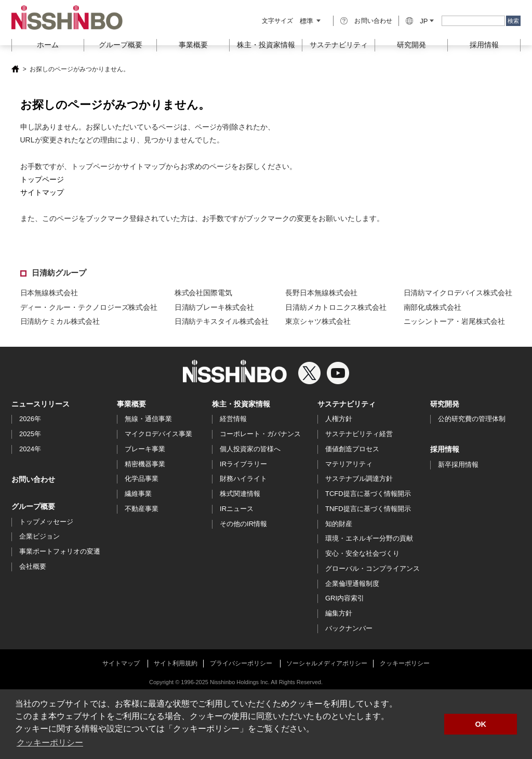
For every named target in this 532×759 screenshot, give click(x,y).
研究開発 (411, 45)
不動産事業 (142, 509)
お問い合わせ (373, 21)
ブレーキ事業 (145, 449)
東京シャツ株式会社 (318, 321)
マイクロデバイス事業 (158, 434)
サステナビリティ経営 (359, 434)
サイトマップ (42, 192)
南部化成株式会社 (433, 307)
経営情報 (233, 419)
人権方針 (339, 419)
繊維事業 (138, 494)
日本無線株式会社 (49, 293)
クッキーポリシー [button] (50, 743)
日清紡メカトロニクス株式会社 (336, 307)
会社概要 (33, 566)
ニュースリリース (41, 404)
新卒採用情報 (458, 464)
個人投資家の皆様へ (250, 449)
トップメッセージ (46, 522)
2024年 (30, 449)
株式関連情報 (240, 494)
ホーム (48, 45)
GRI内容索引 (345, 598)
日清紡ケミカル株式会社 (60, 321)
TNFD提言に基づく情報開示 (368, 509)
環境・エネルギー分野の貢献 (369, 538)
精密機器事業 (145, 464)
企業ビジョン (39, 536)
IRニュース (237, 509)
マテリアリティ (349, 464)
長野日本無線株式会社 (321, 293)
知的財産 (339, 524)
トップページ (42, 179)
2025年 (30, 434)
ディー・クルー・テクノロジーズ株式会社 (89, 307)
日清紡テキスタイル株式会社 (222, 321)
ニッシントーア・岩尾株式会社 (454, 321)
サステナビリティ (347, 404)
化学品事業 (142, 479)
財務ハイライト (243, 479)
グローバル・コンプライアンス (373, 568)
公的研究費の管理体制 (472, 419)
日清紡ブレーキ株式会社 (214, 307)
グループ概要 (33, 506)
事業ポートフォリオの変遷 (60, 551)
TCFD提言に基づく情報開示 (368, 494)
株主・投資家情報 (241, 404)
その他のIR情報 (243, 524)
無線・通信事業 (148, 419)
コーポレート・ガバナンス (260, 434)
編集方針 (339, 613)
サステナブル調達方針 (359, 479)
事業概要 (131, 404)
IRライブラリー (243, 464)
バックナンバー (349, 628)
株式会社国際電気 (203, 293)
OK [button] (481, 724)
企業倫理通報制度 (352, 584)
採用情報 (484, 45)
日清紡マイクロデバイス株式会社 (458, 293)
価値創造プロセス (352, 449)
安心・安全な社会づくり (362, 553)
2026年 (30, 419)
